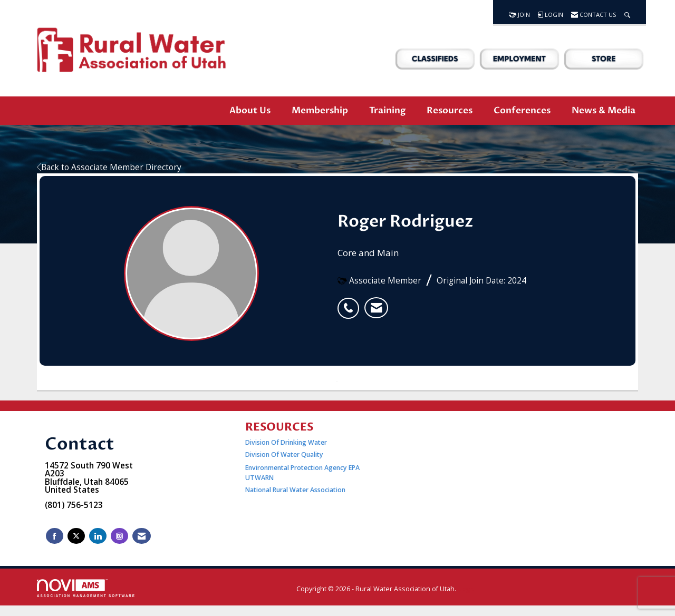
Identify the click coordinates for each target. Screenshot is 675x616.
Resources (450, 110)
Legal (467, 589)
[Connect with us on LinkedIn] (98, 536)
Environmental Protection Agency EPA (302, 468)
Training (387, 110)
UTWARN (259, 478)
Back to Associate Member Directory (109, 167)
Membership (320, 110)
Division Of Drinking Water (287, 442)
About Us (250, 110)
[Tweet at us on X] (76, 536)
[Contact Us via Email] (142, 536)
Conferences (522, 110)
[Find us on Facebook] (55, 536)
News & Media (604, 110)
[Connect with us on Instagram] (119, 536)
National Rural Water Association (295, 490)
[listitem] (351, 302)
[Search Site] (627, 12)
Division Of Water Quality (284, 454)
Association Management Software (86, 588)
